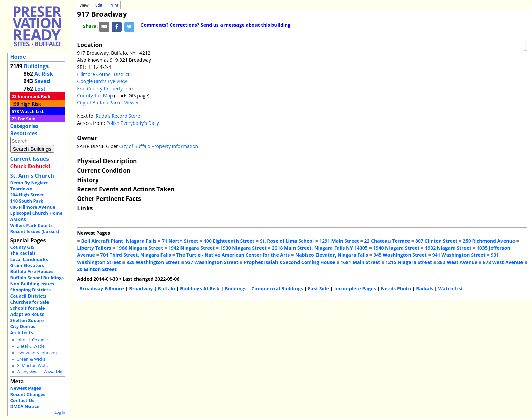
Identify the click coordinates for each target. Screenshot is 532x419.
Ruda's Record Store (118, 116)
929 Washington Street (153, 262)
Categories (24, 126)
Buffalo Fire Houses (32, 271)
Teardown (21, 189)
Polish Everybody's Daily (133, 123)
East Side (319, 289)
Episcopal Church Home (36, 213)
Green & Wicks (31, 359)
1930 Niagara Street (243, 248)
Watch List (32, 111)
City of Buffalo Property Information (159, 146)
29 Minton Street (97, 269)
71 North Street (180, 241)
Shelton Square (27, 320)
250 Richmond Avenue (489, 241)
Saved (42, 81)
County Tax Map (95, 96)
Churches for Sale (30, 302)
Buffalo (166, 289)
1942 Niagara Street (192, 248)
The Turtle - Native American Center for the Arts (233, 255)
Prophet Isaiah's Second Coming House (289, 262)
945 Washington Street (400, 255)
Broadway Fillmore (102, 289)
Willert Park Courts (31, 225)
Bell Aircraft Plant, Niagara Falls (119, 241)
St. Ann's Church (32, 176)
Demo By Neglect (29, 183)
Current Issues (30, 159)
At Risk (44, 74)
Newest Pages (26, 388)
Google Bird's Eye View (102, 81)
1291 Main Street (339, 241)
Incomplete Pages (355, 289)
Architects (22, 332)
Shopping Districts (31, 290)
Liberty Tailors (94, 248)
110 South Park (27, 201)
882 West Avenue (457, 262)
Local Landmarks (29, 259)
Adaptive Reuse (27, 314)
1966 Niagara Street (140, 248)
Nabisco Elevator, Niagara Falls (332, 255)
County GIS (22, 247)
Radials (424, 289)
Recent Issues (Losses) (35, 231)
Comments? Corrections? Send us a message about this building (215, 25)
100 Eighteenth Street (229, 241)
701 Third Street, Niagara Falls (136, 255)
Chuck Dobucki (30, 166)
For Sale (26, 119)
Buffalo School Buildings (37, 278)
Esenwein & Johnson (36, 353)
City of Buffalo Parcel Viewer (108, 103)
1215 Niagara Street (409, 262)
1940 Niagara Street (396, 248)
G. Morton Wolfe (33, 366)
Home (18, 57)
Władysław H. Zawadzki (39, 372)
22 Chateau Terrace (387, 241)
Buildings (36, 66)
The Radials (23, 253)
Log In (60, 412)
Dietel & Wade (30, 346)
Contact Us (22, 400)
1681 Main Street (360, 262)
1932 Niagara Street (448, 248)
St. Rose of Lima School (287, 241)
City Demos (23, 326)
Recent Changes (28, 394)
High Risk (31, 104)
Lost (40, 89)
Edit (99, 5)
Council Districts (28, 296)
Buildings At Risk (200, 289)
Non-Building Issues (32, 284)
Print (114, 5)
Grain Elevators (27, 265)
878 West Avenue (503, 262)
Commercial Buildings (277, 289)
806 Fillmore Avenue (33, 207)
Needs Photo (396, 289)
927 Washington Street (212, 262)
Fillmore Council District (103, 74)
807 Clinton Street (436, 241)
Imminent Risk (34, 96)
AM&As (18, 219)
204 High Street (27, 195)
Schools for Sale (28, 308)
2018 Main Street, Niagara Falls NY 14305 (320, 248)
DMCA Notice (25, 406)
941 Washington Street (459, 255)
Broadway (141, 289)
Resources (24, 133)
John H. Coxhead (33, 340)
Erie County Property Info (105, 88)
